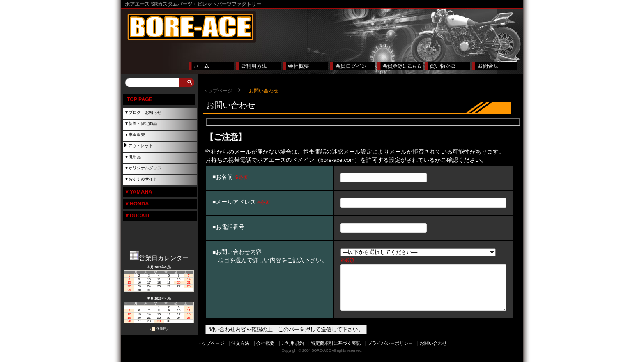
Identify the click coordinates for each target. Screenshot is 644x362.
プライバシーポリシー (390, 351)
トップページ (218, 91)
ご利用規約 (293, 351)
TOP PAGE (140, 99)
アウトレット (140, 146)
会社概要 (265, 351)
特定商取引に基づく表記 (336, 351)
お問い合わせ (433, 351)
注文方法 (240, 351)
